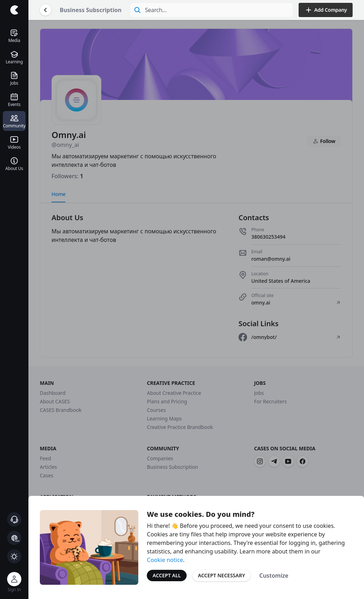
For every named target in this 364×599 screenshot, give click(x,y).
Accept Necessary (222, 575)
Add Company (326, 10)
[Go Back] (45, 10)
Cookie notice (165, 560)
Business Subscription (91, 10)
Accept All (167, 575)
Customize (274, 576)
